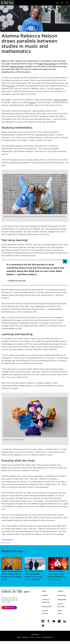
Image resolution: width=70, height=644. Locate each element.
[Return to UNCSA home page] (7, 3)
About (44, 591)
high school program (48, 64)
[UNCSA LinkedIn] (65, 621)
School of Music (17, 66)
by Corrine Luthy (8, 539)
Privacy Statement (23, 637)
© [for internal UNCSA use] (32, 634)
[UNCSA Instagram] (43, 621)
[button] (57, 3)
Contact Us (9, 608)
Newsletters (47, 607)
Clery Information (47, 637)
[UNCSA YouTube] (54, 621)
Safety (32, 637)
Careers (45, 595)
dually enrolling (60, 100)
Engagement (62, 600)
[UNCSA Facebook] (48, 621)
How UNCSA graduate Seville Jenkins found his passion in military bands (12, 569)
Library (60, 591)
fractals (10, 86)
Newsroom (62, 595)
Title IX (38, 637)
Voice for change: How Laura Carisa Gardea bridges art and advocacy (58, 569)
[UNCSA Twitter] (59, 621)
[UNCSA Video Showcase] (43, 626)
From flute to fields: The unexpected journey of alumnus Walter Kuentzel (35, 569)
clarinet (32, 102)
